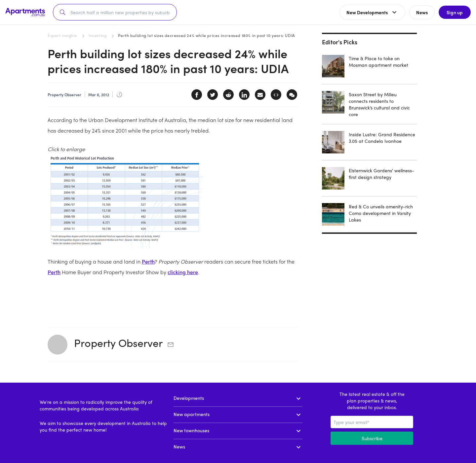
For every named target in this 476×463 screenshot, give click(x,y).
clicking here (183, 272)
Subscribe (372, 438)
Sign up (455, 12)
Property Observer (118, 343)
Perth (148, 261)
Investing (98, 35)
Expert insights (62, 35)
